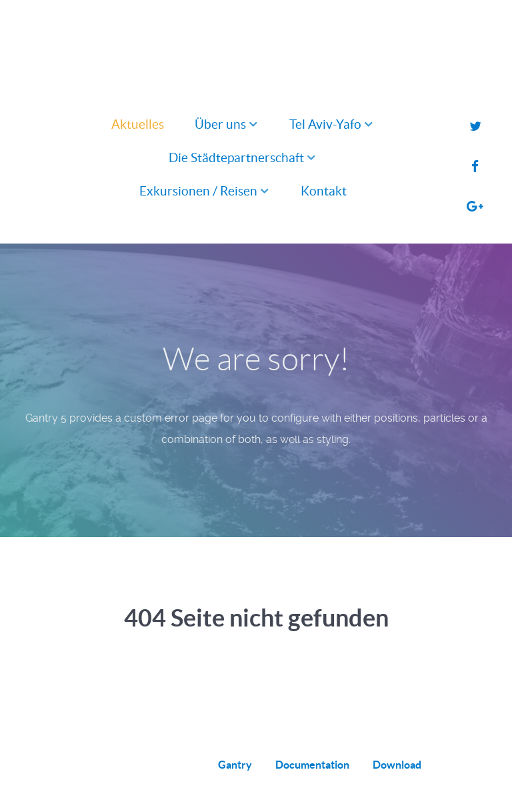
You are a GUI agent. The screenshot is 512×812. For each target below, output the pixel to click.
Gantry (235, 765)
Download (397, 765)
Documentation (312, 765)
